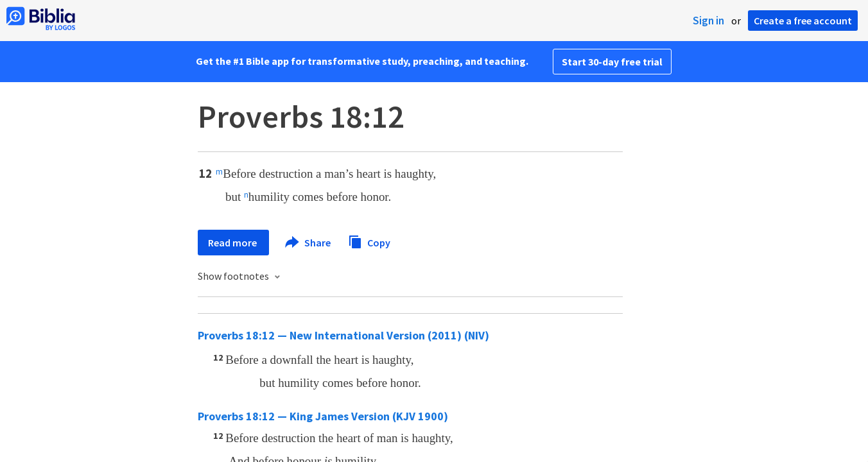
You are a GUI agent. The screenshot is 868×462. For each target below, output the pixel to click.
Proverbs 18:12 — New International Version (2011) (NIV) (343, 335)
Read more (233, 243)
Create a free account (803, 21)
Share (308, 243)
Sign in (708, 21)
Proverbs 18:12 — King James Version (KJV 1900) (323, 416)
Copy (369, 241)
